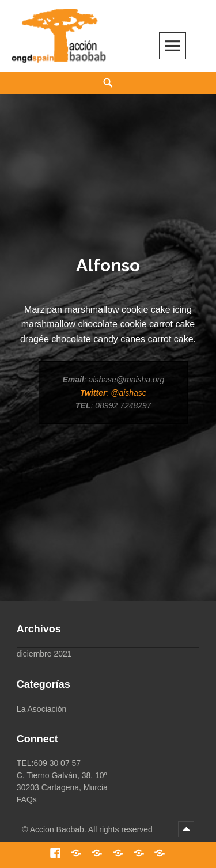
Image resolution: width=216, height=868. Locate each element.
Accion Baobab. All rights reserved (92, 829)
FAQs (27, 799)
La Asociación (41, 709)
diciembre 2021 (44, 654)
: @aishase (113, 393)
